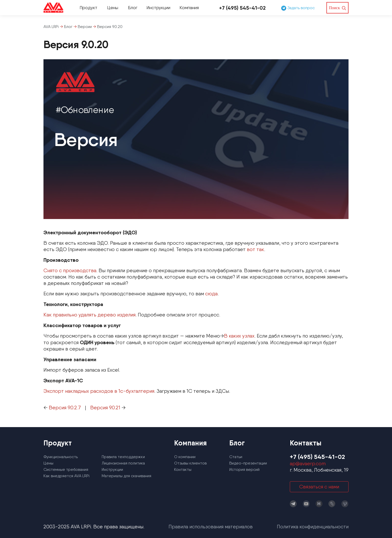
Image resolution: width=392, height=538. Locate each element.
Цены (113, 8)
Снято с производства (70, 270)
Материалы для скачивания (126, 476)
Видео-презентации (248, 463)
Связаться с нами (319, 487)
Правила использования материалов (211, 527)
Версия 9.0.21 (105, 408)
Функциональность (61, 457)
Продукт (88, 8)
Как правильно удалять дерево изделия (89, 315)
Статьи (236, 457)
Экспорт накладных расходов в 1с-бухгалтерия (99, 391)
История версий (244, 469)
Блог (133, 8)
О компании (185, 457)
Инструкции (158, 8)
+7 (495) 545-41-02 (242, 8)
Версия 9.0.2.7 (65, 408)
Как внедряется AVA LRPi (66, 476)
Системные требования (66, 469)
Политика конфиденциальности (313, 527)
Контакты (183, 469)
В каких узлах (239, 336)
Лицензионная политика (123, 463)
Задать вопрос (298, 8)
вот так (255, 249)
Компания (189, 8)
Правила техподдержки (123, 457)
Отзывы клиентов (190, 463)
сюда (211, 294)
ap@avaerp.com (308, 463)
